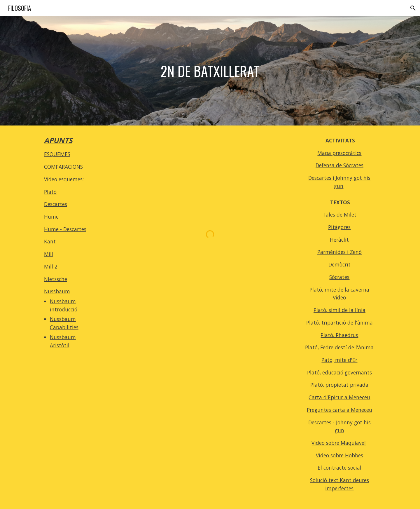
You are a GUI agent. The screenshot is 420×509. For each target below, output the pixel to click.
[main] (210, 71)
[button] (413, 8)
